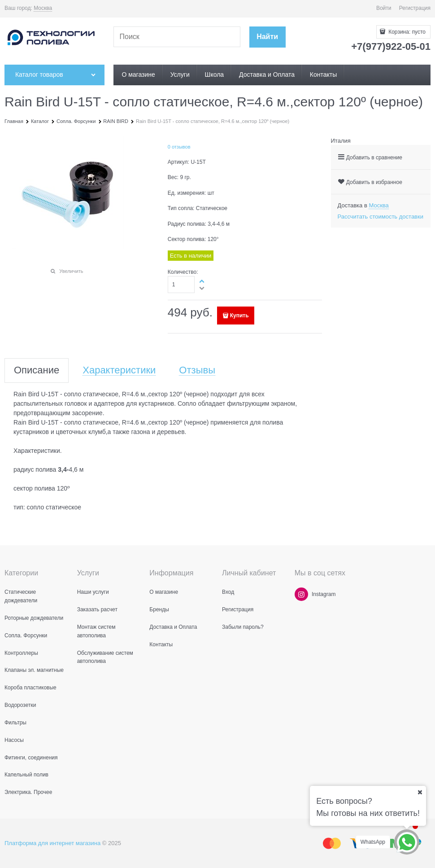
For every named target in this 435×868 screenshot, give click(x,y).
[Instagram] (301, 594)
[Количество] (181, 285)
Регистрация (415, 8)
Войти (384, 8)
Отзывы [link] (197, 370)
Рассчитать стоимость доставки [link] (381, 217)
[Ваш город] (420, 792)
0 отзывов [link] (179, 147)
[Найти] (268, 37)
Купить (239, 316)
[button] (202, 281)
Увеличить (71, 271)
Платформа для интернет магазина (52, 843)
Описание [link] (37, 370)
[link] (43, 8)
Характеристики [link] (119, 370)
